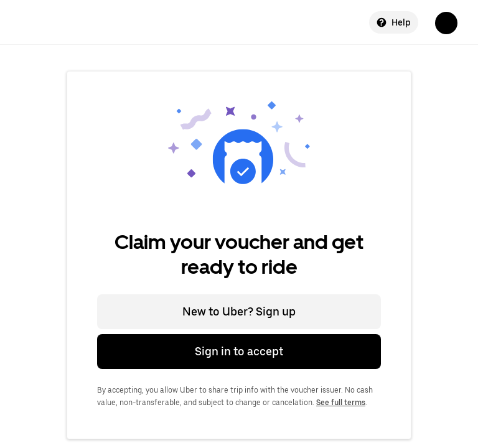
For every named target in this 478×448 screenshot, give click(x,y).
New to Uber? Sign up (239, 311)
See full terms (341, 403)
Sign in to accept (239, 351)
